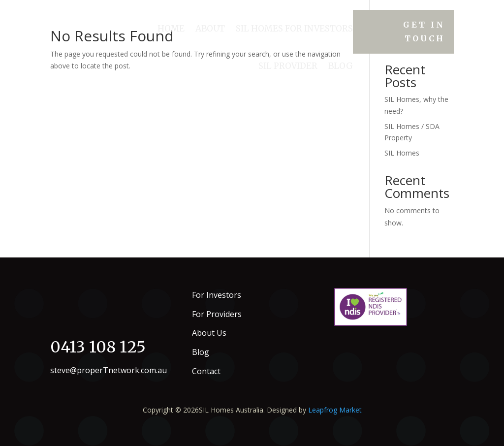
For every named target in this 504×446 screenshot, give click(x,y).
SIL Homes (402, 153)
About (210, 29)
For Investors (217, 295)
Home (171, 29)
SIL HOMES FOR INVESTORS (294, 29)
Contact (206, 371)
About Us (209, 333)
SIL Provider (288, 66)
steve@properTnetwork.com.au (109, 370)
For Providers (217, 314)
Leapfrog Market (335, 410)
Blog (341, 66)
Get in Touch (424, 31)
